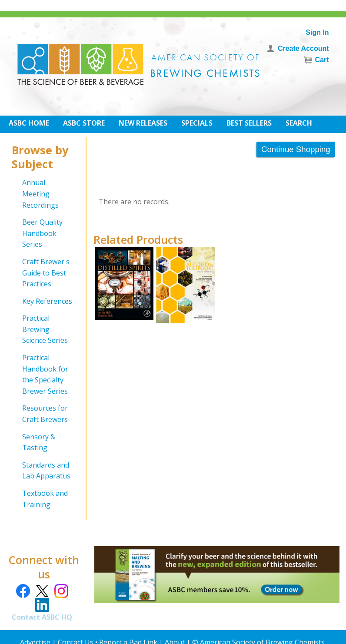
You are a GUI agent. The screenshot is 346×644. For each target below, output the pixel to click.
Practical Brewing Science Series (45, 329)
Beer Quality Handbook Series (42, 233)
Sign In (317, 32)
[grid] (43, 344)
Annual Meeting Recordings (40, 194)
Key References (47, 301)
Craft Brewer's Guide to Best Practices (46, 273)
